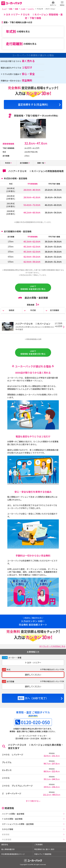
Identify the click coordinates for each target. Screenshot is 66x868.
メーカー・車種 (15, 658)
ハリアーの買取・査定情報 (13, 814)
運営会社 (5, 844)
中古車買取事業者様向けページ (13, 854)
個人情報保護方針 (8, 849)
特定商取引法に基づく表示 (44, 849)
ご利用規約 (39, 844)
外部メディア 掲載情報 (43, 854)
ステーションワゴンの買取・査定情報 (18, 824)
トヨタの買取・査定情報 (12, 819)
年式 (9, 669)
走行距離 (10, 681)
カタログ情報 (8, 829)
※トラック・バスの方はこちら (52, 646)
